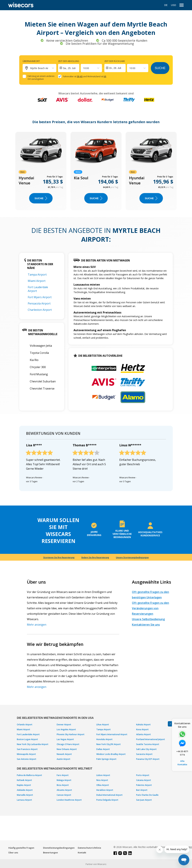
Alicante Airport (64, 790)
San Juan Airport (144, 800)
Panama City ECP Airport (148, 759)
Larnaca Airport (24, 800)
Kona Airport (142, 729)
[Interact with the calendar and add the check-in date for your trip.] (69, 68)
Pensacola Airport (39, 303)
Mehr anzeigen (37, 625)
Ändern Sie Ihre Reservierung (95, 557)
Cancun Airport (64, 795)
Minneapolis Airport (26, 754)
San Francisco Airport (27, 749)
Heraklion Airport (105, 790)
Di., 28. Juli (115, 68)
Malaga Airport (64, 780)
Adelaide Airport (25, 790)
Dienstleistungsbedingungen (59, 848)
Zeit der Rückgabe (115, 61)
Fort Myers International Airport (112, 734)
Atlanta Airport (143, 734)
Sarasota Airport (144, 754)
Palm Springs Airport (106, 759)
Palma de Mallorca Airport (29, 775)
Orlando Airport (25, 725)
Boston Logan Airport (27, 739)
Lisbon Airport (103, 775)
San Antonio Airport (27, 759)
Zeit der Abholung (69, 61)
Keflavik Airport (24, 780)
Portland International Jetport (151, 739)
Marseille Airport (25, 795)
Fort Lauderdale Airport (28, 734)
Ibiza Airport (63, 785)
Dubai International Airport (109, 795)
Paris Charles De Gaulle (147, 795)
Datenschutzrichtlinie (89, 848)
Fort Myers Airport (40, 297)
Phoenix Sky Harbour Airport (71, 734)
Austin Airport (63, 759)
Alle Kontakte (182, 763)
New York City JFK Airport (109, 744)
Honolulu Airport (104, 739)
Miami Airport (37, 281)
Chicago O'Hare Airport (68, 744)
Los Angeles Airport (66, 729)
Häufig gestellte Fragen (21, 848)
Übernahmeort (31, 61)
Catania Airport (144, 780)
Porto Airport (143, 775)
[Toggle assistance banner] (170, 724)
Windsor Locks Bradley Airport (111, 754)
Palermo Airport (144, 785)
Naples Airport (24, 785)
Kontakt (82, 853)
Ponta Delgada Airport (107, 800)
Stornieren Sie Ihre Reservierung (59, 557)
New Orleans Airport (67, 749)
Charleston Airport (40, 310)
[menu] (182, 5)
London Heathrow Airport (69, 800)
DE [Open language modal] (166, 5)
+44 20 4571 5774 (182, 753)
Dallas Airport (103, 749)
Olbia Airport (103, 785)
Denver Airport (64, 725)
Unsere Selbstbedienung (148, 619)
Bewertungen (50, 853)
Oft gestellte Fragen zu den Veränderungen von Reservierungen (150, 608)
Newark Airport (64, 754)
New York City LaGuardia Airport (33, 744)
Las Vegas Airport (65, 739)
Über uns (13, 853)
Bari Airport (142, 790)
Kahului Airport (143, 725)
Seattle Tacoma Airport (148, 744)
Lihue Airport (103, 725)
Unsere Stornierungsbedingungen (132, 557)
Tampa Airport (37, 275)
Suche (160, 68)
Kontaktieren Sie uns (146, 625)
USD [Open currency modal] (173, 5)
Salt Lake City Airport (146, 749)
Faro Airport (63, 775)
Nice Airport (102, 780)
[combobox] (83, 68)
